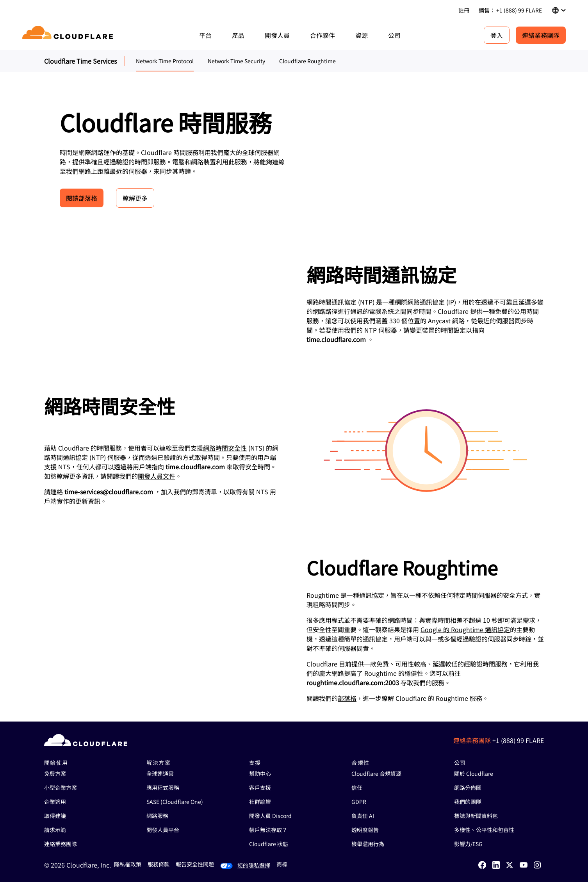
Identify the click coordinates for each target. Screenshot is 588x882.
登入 (497, 35)
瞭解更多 (135, 198)
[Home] (69, 35)
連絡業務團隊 (541, 35)
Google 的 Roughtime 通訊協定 (465, 629)
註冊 (464, 10)
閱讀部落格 (82, 198)
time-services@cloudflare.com (109, 492)
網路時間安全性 (225, 448)
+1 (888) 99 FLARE (518, 740)
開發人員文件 (157, 476)
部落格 (347, 698)
